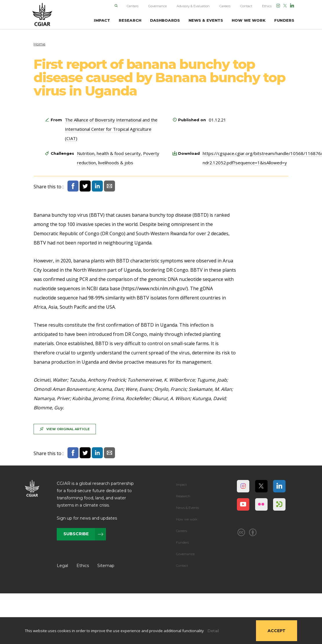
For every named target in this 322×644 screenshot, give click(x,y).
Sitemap (106, 566)
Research (183, 496)
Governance (158, 6)
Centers (133, 6)
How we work (187, 519)
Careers (225, 6)
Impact (181, 485)
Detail (213, 631)
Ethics (267, 6)
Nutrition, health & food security (109, 153)
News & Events (187, 508)
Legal (62, 566)
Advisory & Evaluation (193, 6)
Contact (246, 6)
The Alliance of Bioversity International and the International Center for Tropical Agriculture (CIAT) (111, 129)
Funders (182, 542)
